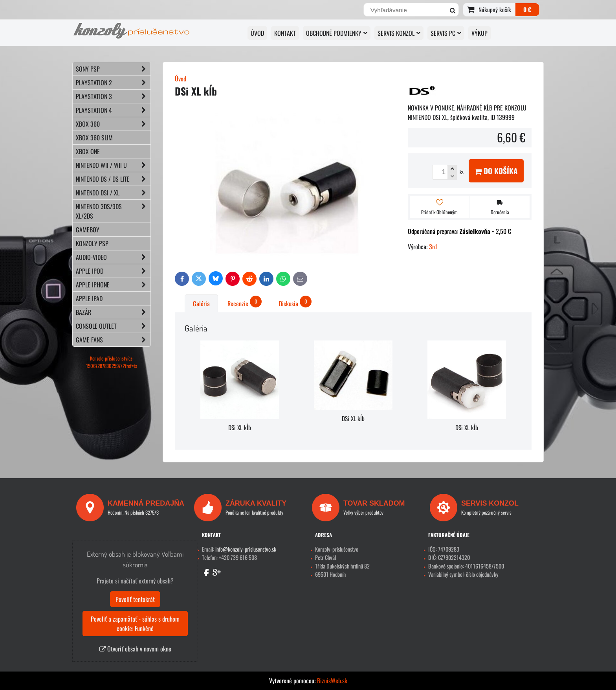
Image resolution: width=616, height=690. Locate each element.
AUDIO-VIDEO (113, 257)
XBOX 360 (113, 124)
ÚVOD (257, 33)
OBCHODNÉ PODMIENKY (337, 33)
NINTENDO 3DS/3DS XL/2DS (113, 211)
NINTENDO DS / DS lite (113, 179)
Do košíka (496, 171)
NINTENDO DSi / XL (113, 193)
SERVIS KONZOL (399, 33)
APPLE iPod (113, 271)
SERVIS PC (446, 33)
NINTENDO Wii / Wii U (113, 165)
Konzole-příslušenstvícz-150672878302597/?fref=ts (112, 362)
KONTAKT (285, 33)
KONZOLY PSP (92, 243)
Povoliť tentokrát (135, 599)
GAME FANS (113, 340)
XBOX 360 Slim (94, 138)
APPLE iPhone (113, 285)
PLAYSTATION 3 (113, 96)
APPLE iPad (89, 298)
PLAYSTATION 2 (113, 83)
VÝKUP (479, 33)
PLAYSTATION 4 (113, 110)
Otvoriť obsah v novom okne (135, 649)
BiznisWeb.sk (332, 681)
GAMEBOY (88, 230)
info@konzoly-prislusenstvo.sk (246, 549)
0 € (527, 9)
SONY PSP (113, 69)
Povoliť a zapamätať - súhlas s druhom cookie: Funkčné (135, 624)
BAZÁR (113, 312)
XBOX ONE (88, 151)
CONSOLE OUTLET (113, 326)
